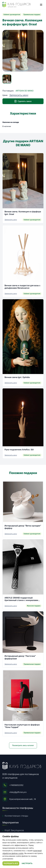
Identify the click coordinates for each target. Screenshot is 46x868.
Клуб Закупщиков (14, 830)
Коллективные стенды (16, 816)
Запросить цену (19, 95)
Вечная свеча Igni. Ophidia (17, 377)
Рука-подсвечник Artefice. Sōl (19, 450)
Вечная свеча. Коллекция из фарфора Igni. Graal (23, 213)
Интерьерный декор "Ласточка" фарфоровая (20, 657)
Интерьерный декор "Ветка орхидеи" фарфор (23, 527)
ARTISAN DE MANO (25, 91)
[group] (23, 51)
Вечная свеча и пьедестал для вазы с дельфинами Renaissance (22, 287)
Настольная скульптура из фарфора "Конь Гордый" (22, 726)
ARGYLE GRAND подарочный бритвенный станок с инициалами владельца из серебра (21, 599)
